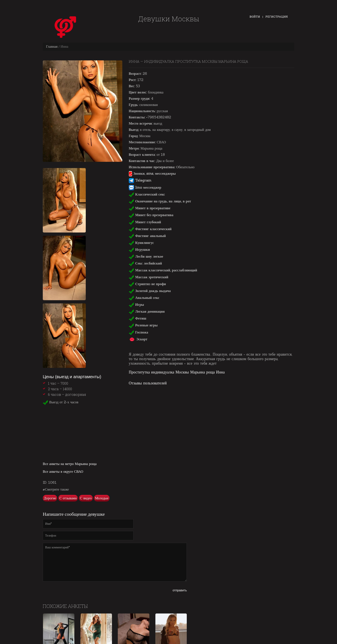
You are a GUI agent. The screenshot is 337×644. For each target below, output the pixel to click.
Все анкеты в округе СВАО (63, 471)
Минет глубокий (145, 222)
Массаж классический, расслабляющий (163, 270)
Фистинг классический (150, 229)
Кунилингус (141, 243)
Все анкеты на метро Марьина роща (70, 464)
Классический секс (147, 194)
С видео (86, 498)
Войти (255, 17)
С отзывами (68, 498)
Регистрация (277, 17)
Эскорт (138, 339)
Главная (52, 46)
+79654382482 (159, 117)
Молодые (102, 498)
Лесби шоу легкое (146, 256)
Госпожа (138, 332)
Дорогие (50, 498)
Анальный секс (144, 298)
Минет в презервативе (150, 208)
